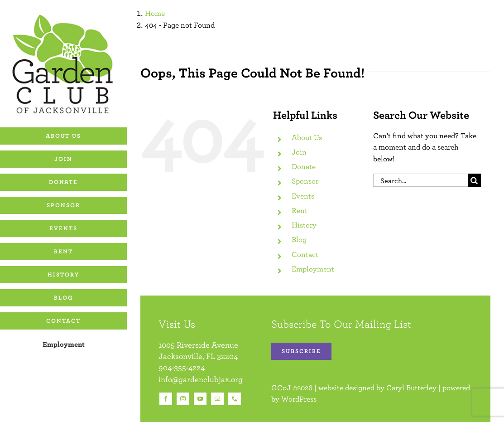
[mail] (217, 399)
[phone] (235, 399)
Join (299, 152)
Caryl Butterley (411, 388)
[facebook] (166, 399)
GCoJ (281, 388)
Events (303, 196)
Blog (299, 239)
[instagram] (183, 399)
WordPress (299, 399)
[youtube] (200, 399)
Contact (305, 254)
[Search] (474, 180)
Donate (304, 166)
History (304, 225)
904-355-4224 (182, 367)
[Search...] (420, 180)
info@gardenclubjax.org (201, 379)
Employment (313, 269)
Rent (300, 210)
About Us (307, 137)
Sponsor (305, 181)
